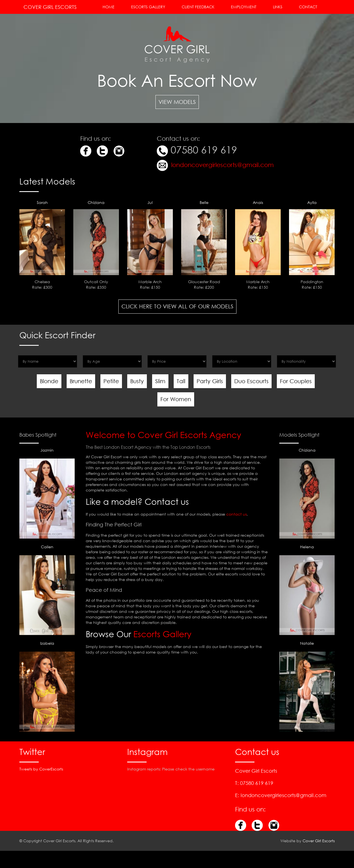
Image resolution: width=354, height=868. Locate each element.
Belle (204, 202)
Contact (308, 7)
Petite (111, 381)
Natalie (307, 686)
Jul (150, 202)
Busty (137, 381)
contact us (236, 514)
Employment (244, 7)
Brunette (81, 381)
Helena (307, 590)
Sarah (42, 202)
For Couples (296, 381)
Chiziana (96, 202)
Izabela (47, 686)
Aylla (312, 202)
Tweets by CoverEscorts (41, 769)
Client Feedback (198, 7)
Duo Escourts (251, 381)
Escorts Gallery (148, 7)
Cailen (47, 590)
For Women (176, 399)
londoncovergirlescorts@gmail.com (222, 165)
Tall (181, 381)
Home (109, 7)
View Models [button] (177, 102)
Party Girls (210, 381)
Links (278, 7)
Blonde (49, 381)
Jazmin (47, 493)
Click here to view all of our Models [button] (177, 306)
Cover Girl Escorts (50, 7)
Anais (258, 202)
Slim (160, 381)
